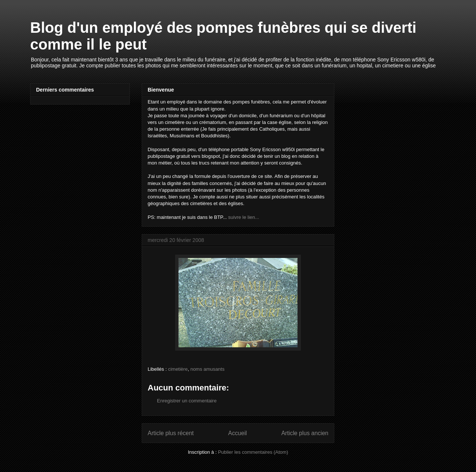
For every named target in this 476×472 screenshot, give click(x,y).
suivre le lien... (244, 217)
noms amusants (208, 369)
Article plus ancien (305, 433)
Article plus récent (171, 433)
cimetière (178, 369)
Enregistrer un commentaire (187, 401)
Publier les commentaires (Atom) (253, 452)
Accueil (238, 433)
